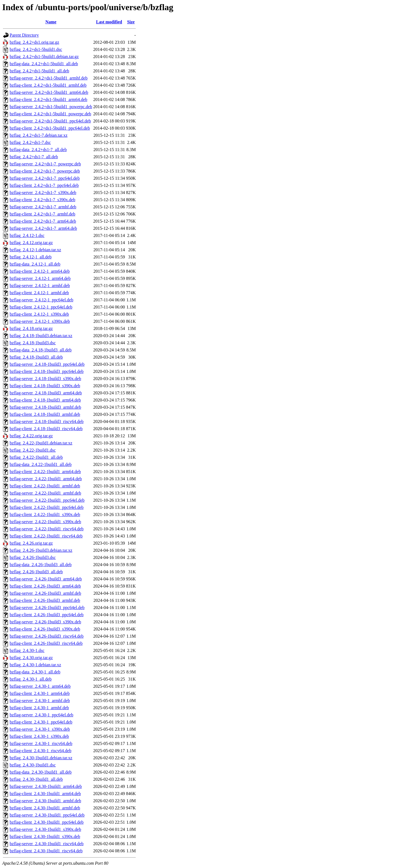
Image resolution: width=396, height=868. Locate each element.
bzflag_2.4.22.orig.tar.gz (31, 436)
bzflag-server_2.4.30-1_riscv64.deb (41, 743)
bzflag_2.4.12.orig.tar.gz (31, 243)
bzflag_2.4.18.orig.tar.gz (31, 328)
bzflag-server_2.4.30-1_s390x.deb (40, 729)
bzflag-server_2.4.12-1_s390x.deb (40, 321)
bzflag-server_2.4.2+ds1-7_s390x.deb (43, 193)
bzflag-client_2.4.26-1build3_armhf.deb (45, 600)
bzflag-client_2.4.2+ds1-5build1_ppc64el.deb (50, 128)
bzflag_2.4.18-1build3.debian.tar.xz (41, 336)
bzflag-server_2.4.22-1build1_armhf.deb (45, 493)
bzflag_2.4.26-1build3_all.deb (36, 572)
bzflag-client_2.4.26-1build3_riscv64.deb (46, 643)
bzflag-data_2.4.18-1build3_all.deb (41, 350)
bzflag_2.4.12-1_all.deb (31, 257)
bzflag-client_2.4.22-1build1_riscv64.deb (46, 536)
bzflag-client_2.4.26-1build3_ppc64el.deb (47, 615)
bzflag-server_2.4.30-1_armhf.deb (40, 701)
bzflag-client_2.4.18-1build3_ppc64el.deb (47, 371)
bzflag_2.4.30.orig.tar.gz (31, 658)
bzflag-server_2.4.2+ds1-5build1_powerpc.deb (51, 107)
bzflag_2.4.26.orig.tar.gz (31, 543)
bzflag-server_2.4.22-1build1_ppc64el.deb (47, 500)
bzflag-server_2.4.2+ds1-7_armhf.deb (43, 207)
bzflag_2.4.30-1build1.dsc (33, 765)
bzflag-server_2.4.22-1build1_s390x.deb (45, 522)
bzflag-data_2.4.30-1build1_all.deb (41, 772)
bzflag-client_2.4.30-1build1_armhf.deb (45, 808)
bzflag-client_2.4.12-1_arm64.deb (40, 271)
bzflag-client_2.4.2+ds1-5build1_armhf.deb (48, 85)
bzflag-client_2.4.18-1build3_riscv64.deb (46, 429)
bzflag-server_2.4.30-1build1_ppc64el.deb (47, 815)
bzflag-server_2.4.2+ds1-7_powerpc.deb (45, 164)
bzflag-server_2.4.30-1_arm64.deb (40, 686)
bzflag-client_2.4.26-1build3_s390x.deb (45, 629)
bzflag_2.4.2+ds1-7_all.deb (34, 157)
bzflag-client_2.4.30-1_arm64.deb (40, 693)
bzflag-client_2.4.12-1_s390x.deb (39, 314)
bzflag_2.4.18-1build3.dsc (33, 343)
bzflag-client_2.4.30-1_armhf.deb (39, 708)
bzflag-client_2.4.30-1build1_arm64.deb (45, 794)
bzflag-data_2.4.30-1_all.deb (35, 672)
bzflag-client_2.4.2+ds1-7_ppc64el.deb (44, 185)
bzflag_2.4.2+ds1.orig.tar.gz (34, 42)
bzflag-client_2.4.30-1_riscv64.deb (40, 751)
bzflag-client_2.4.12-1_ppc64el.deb (41, 307)
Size (131, 22)
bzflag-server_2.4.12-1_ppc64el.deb (41, 300)
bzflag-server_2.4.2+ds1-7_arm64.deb (43, 228)
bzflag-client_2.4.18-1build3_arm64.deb (45, 400)
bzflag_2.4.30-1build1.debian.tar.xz (41, 758)
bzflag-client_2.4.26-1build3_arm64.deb (45, 586)
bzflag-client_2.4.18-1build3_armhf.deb (45, 414)
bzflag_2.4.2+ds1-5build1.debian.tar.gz (44, 57)
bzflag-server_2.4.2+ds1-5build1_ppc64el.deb (50, 121)
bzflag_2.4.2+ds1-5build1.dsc (36, 49)
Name (51, 22)
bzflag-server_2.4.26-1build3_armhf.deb (45, 593)
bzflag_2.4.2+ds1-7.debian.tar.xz (38, 135)
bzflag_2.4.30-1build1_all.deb (36, 779)
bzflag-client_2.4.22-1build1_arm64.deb (45, 472)
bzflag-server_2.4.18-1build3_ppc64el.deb (47, 364)
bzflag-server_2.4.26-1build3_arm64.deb (46, 579)
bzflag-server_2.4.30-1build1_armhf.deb (45, 801)
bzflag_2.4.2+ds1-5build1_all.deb (39, 71)
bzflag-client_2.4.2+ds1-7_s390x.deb (42, 200)
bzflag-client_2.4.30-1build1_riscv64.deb (46, 851)
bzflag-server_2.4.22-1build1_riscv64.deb (47, 529)
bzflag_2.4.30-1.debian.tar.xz (35, 665)
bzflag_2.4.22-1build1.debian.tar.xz (41, 443)
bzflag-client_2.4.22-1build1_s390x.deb (45, 514)
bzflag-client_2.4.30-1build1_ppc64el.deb (47, 822)
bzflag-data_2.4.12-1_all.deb (35, 264)
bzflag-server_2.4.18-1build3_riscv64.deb (47, 421)
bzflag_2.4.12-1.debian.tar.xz (35, 250)
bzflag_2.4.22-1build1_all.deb (36, 457)
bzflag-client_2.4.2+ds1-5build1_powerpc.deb (50, 114)
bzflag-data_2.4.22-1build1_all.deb (41, 464)
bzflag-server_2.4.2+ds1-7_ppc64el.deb (45, 178)
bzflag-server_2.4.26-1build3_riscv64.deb (47, 636)
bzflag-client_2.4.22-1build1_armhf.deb (45, 486)
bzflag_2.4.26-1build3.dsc (33, 557)
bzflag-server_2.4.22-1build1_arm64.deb (46, 479)
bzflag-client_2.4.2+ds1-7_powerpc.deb (45, 171)
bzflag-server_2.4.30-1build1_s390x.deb (45, 829)
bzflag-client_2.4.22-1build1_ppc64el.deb (47, 507)
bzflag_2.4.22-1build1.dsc (33, 450)
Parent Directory (24, 35)
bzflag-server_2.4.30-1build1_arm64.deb (46, 786)
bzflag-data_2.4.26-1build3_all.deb (41, 565)
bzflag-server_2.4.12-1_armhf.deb (40, 286)
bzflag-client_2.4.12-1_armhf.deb (39, 293)
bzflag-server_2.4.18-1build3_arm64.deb (46, 393)
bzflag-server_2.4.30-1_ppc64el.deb (41, 715)
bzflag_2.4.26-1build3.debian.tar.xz (41, 550)
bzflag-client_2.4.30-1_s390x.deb (39, 736)
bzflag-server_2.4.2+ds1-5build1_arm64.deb (49, 92)
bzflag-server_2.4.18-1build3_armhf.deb (45, 407)
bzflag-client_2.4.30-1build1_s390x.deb (45, 836)
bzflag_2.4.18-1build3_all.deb (36, 357)
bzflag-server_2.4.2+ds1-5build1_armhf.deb (49, 78)
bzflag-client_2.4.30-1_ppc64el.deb (41, 722)
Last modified (109, 22)
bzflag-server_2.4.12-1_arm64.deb (40, 278)
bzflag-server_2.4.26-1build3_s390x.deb (45, 622)
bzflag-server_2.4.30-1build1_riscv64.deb (47, 844)
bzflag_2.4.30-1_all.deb (31, 679)
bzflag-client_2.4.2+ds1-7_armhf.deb (42, 214)
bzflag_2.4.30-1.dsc (27, 650)
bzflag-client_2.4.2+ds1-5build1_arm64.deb (48, 99)
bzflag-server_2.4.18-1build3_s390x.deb (45, 379)
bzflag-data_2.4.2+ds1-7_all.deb (38, 150)
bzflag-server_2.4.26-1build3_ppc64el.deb (47, 608)
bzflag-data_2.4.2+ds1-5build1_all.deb (44, 64)
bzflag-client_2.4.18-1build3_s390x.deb (45, 386)
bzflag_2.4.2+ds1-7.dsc (30, 142)
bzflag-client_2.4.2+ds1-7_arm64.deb (43, 221)
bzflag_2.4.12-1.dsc (27, 235)
